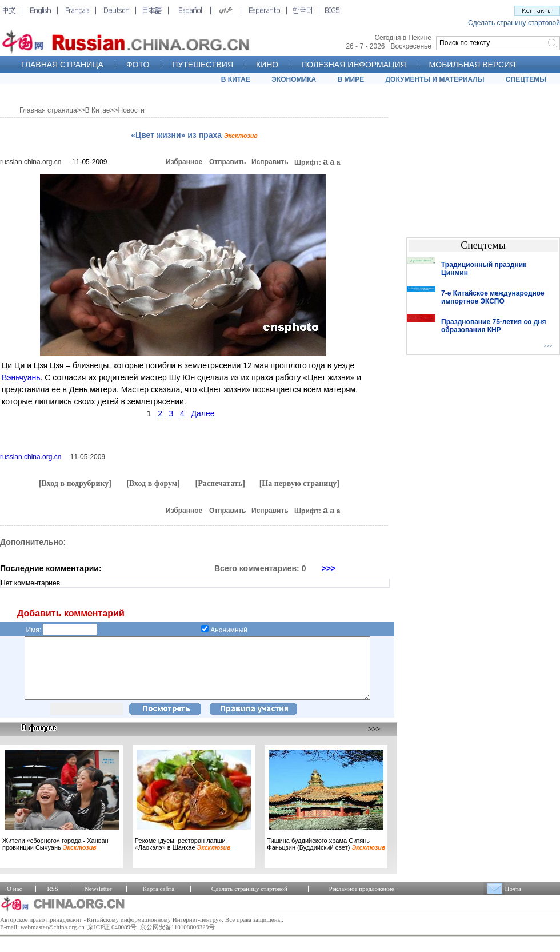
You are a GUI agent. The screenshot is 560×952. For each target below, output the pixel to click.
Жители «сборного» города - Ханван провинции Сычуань (55, 856)
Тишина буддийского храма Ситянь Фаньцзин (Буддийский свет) (326, 856)
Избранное (184, 162)
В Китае (98, 110)
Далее (203, 413)
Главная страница (48, 110)
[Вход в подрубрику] (75, 483)
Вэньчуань (21, 377)
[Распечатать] (220, 483)
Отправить (227, 162)
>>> (329, 568)
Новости (131, 110)
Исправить (270, 162)
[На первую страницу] (299, 483)
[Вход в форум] (153, 483)
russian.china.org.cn (31, 162)
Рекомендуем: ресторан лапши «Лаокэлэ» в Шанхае (183, 856)
